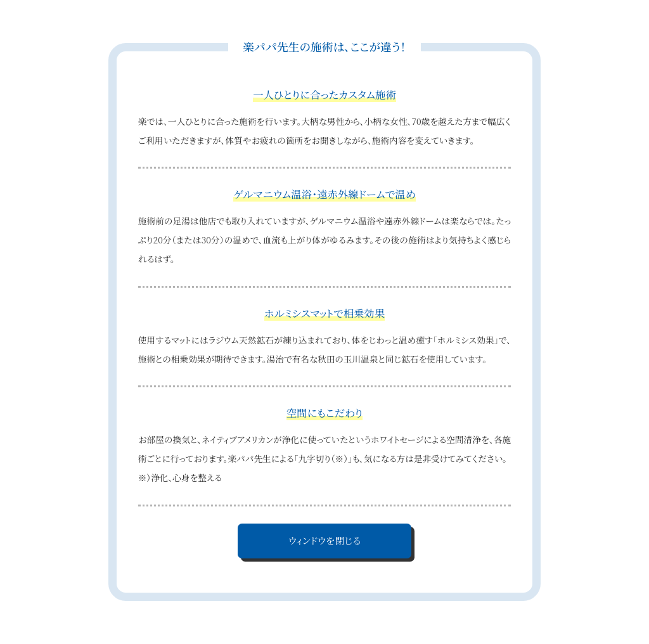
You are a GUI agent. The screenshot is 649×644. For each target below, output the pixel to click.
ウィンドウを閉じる (324, 540)
